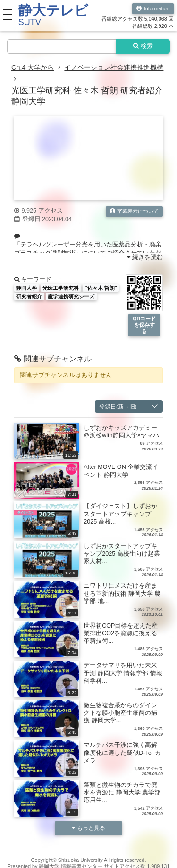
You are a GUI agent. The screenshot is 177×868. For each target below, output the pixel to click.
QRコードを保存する (144, 325)
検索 (143, 46)
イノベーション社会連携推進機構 (114, 67)
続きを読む (145, 257)
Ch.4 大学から (33, 67)
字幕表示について (135, 211)
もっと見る (89, 828)
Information (153, 9)
